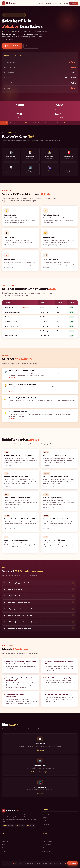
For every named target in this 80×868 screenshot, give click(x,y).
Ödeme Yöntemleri (47, 841)
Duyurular (5, 841)
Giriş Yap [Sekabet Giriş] (73, 863)
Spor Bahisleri (46, 814)
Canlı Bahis (45, 818)
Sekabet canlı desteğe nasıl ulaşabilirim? (39, 629)
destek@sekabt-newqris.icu (40, 773)
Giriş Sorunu (45, 838)
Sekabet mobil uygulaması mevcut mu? (39, 616)
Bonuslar (48, 3)
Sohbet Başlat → (40, 751)
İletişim (66, 3)
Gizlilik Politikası (46, 845)
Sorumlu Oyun (46, 851)
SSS (60, 3)
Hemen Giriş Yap (12, 46)
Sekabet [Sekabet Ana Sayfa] (9, 3)
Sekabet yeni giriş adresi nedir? (39, 590)
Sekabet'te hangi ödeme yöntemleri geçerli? (39, 623)
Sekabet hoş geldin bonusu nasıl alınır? (39, 603)
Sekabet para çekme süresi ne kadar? (39, 610)
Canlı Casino (45, 821)
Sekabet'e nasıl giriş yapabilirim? (39, 584)
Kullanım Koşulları (47, 848)
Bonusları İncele (31, 46)
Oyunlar (41, 3)
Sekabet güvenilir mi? (39, 597)
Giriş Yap (74, 3)
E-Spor (44, 828)
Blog (55, 3)
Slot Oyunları (45, 824)
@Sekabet (40, 794)
